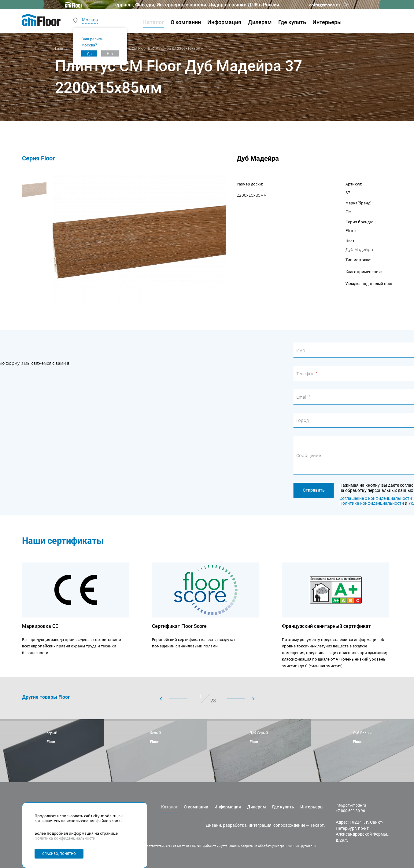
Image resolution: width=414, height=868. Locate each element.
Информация (224, 22)
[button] (179, 699)
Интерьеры (327, 22)
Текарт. (318, 825)
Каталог (154, 22)
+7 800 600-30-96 (350, 811)
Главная (62, 49)
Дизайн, (214, 825)
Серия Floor (38, 158)
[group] (52, 751)
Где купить (292, 22)
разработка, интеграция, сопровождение (264, 825)
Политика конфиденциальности (65, 838)
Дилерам (260, 22)
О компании (186, 22)
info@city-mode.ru (351, 805)
